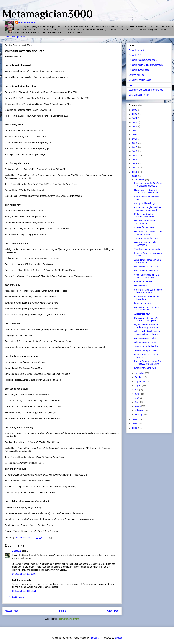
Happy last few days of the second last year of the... (147, 191)
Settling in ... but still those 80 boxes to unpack (148, 291)
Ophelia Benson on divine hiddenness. (146, 356)
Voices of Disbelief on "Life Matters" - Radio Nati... (147, 276)
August (138, 386)
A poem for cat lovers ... (145, 227)
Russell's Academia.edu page (143, 60)
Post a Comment (16, 597)
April (137, 402)
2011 (135, 168)
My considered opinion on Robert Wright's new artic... (148, 326)
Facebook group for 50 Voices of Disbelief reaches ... (148, 184)
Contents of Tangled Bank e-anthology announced (148, 209)
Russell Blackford (27, 23)
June (137, 394)
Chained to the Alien (144, 281)
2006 (135, 428)
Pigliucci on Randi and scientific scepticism (145, 215)
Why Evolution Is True (139, 95)
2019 (135, 139)
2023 (135, 122)
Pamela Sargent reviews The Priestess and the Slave (148, 362)
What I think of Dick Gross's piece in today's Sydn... (147, 333)
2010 (135, 172)
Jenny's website (136, 75)
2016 (135, 151)
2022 (135, 126)
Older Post (113, 611)
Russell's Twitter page (139, 70)
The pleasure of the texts (146, 238)
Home (63, 611)
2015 (135, 155)
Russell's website (137, 50)
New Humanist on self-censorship (145, 244)
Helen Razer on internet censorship (145, 222)
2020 (135, 135)
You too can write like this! (146, 346)
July (137, 390)
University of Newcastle (140, 80)
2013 (135, 160)
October (139, 377)
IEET (131, 85)
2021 (135, 131)
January (139, 414)
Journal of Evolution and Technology (146, 90)
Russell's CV (135, 55)
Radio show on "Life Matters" (148, 267)
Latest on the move (143, 303)
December (140, 180)
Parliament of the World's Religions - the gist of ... (146, 319)
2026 (135, 110)
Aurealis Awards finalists (146, 338)
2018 (135, 143)
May (137, 398)
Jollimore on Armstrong (145, 342)
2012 (135, 164)
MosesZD (16, 551)
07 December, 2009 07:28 (24, 574)
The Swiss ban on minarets (147, 249)
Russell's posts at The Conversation (146, 65)
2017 (135, 147)
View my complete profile (16, 37)
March (138, 406)
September (140, 381)
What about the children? (146, 271)
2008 (135, 420)
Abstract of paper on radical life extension (147, 308)
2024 (135, 118)
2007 (135, 424)
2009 (135, 176)
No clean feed (141, 286)
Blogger (118, 638)
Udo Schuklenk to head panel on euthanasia (148, 233)
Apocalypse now (142, 314)
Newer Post (11, 611)
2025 (135, 114)
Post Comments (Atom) (68, 619)
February (139, 410)
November (140, 373)
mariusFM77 (96, 638)
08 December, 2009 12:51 (24, 591)
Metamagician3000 (48, 14)
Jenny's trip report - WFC (146, 350)
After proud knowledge (145, 203)
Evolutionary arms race (145, 368)
